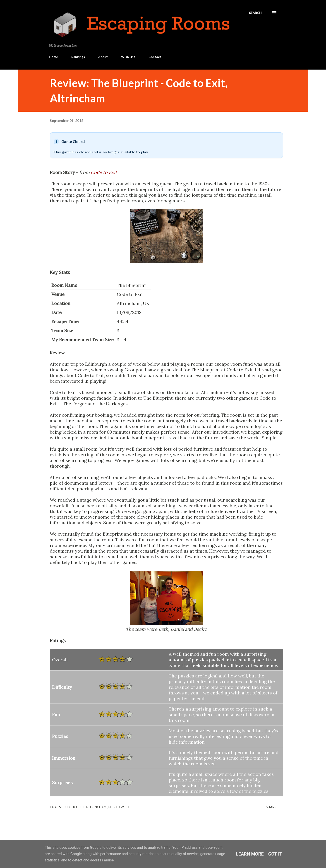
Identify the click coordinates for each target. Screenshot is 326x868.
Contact (155, 57)
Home (53, 57)
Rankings (78, 57)
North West (119, 807)
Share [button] (271, 807)
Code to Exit (104, 172)
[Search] (255, 13)
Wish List (128, 57)
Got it (275, 854)
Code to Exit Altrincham (85, 807)
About (103, 57)
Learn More (250, 854)
